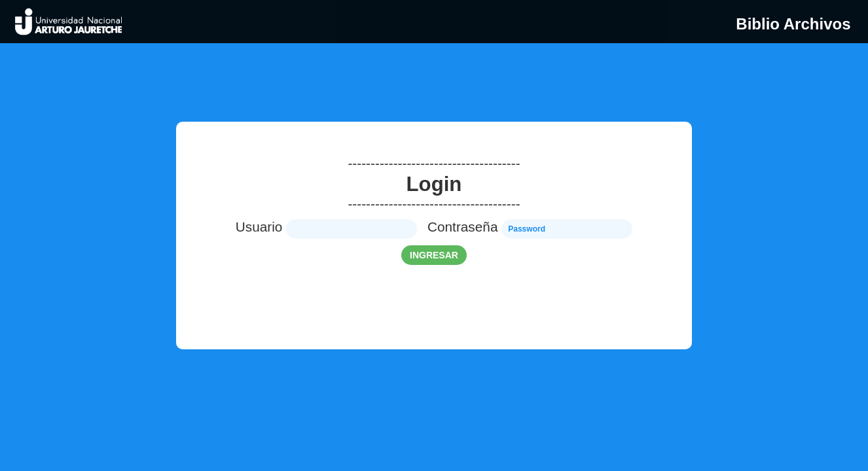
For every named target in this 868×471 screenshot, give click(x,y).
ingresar (434, 255)
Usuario (259, 227)
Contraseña (463, 227)
